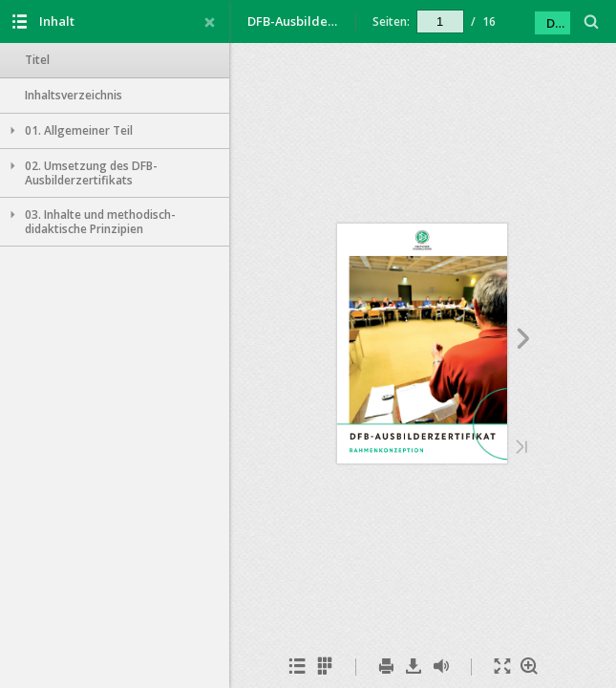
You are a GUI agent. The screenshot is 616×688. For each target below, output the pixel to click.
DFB (558, 23)
